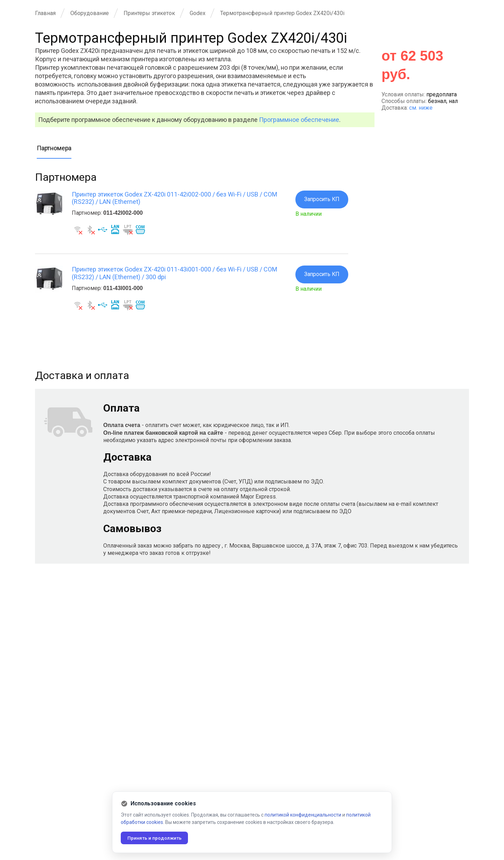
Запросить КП (321, 199)
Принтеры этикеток (149, 13)
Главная (45, 13)
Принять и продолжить (156, 838)
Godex (198, 13)
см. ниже (421, 108)
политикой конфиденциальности (303, 815)
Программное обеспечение (299, 120)
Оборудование (90, 13)
